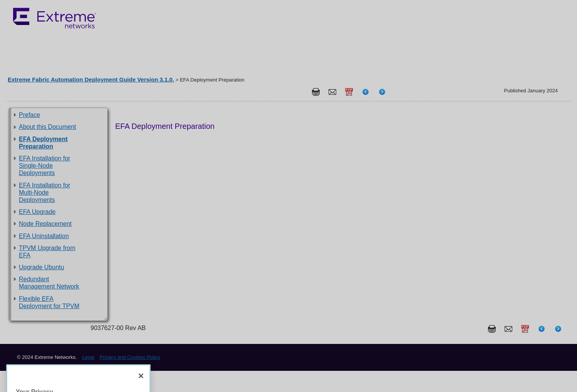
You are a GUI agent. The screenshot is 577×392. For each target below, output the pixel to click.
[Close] (141, 309)
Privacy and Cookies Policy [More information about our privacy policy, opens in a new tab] (46, 371)
